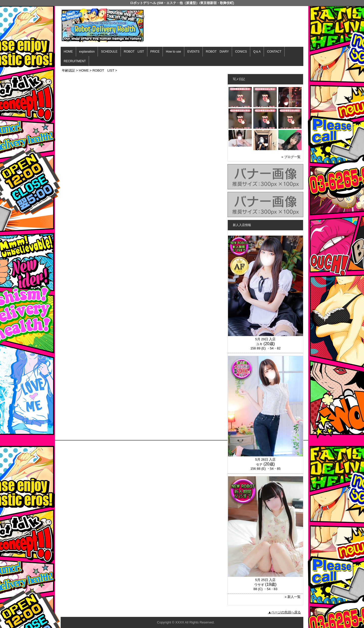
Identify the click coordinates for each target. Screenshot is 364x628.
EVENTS (193, 52)
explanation (87, 52)
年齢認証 (69, 70)
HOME (68, 52)
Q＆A (257, 52)
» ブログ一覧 (291, 157)
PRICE (155, 52)
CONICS (241, 52)
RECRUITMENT (75, 61)
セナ (259, 464)
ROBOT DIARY (217, 52)
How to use (173, 52)
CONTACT (274, 52)
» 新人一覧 (293, 597)
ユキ (259, 344)
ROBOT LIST (134, 52)
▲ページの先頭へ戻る (284, 612)
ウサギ (259, 585)
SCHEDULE (109, 52)
